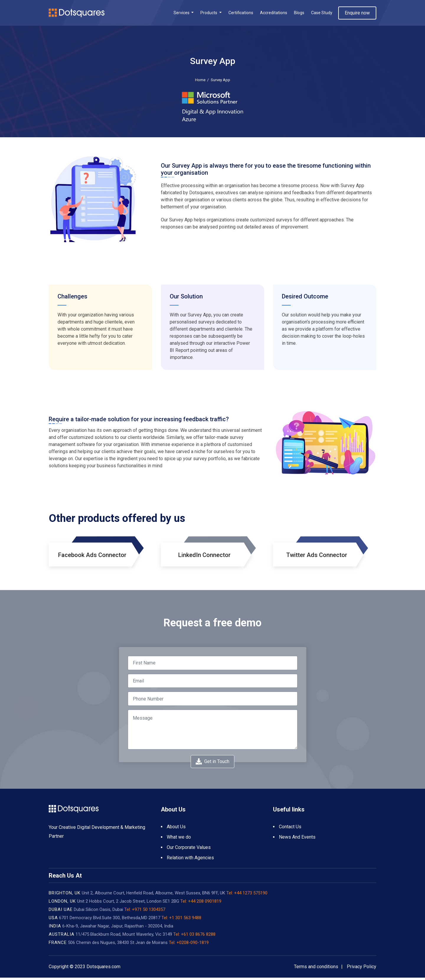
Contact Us (290, 829)
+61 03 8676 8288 (198, 937)
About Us (176, 829)
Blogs (299, 14)
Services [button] (182, 14)
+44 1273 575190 (250, 895)
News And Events (297, 839)
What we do (179, 839)
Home (200, 82)
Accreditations (274, 14)
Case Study (322, 14)
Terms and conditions (316, 969)
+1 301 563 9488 (185, 920)
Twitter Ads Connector (317, 557)
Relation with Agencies (190, 860)
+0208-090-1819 (193, 945)
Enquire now (357, 14)
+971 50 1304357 (149, 912)
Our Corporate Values (189, 850)
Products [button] (209, 14)
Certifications (241, 14)
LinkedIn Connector (204, 557)
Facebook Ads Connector (92, 557)
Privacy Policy (362, 969)
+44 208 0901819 (204, 904)
